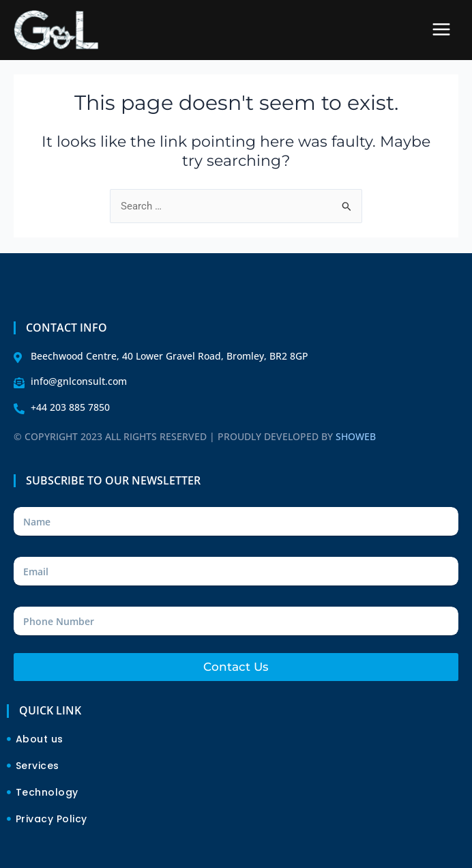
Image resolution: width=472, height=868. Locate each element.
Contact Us (236, 667)
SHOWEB (356, 436)
